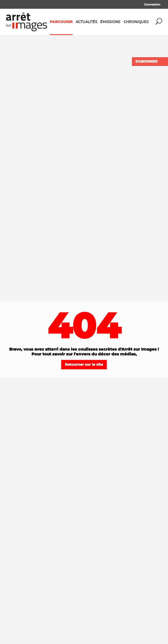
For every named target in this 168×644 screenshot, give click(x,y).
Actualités (87, 22)
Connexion (152, 4)
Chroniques (136, 22)
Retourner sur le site (84, 365)
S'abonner (146, 61)
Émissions (110, 22)
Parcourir (61, 22)
